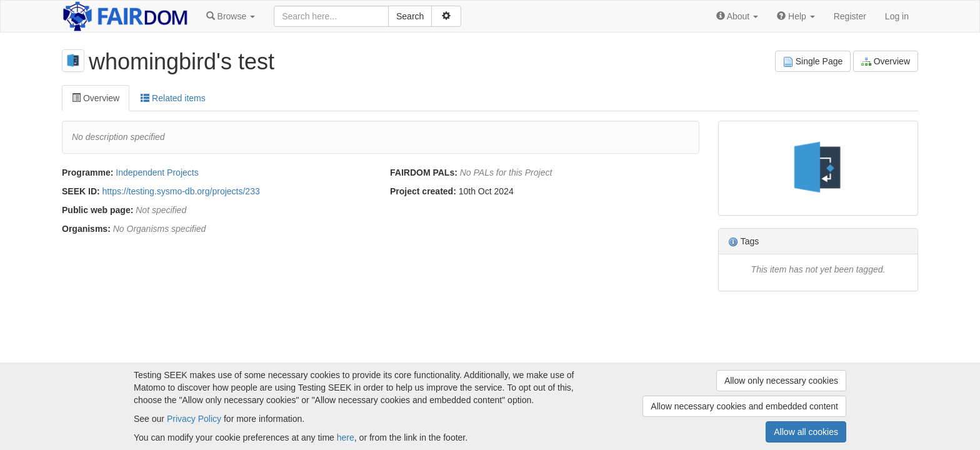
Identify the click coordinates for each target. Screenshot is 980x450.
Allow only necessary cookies (781, 381)
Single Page (813, 62)
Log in (897, 16)
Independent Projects (157, 172)
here (346, 437)
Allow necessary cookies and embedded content (744, 406)
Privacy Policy (194, 419)
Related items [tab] (173, 98)
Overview (886, 62)
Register (850, 16)
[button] (231, 16)
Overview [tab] (96, 98)
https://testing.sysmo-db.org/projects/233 (181, 191)
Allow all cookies (806, 432)
